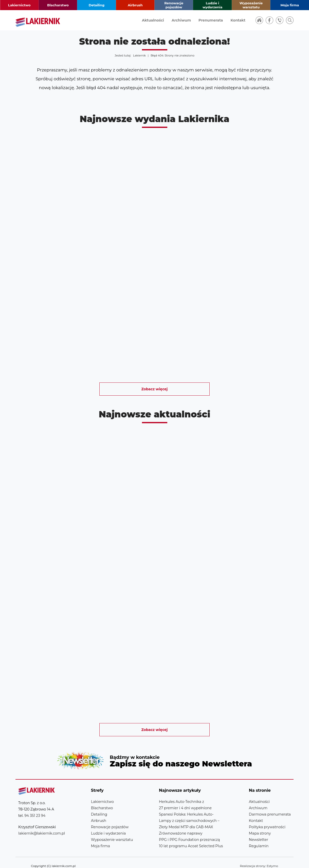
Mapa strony (260, 826)
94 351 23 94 (35, 809)
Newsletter (154, 757)
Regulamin (259, 839)
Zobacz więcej (155, 389)
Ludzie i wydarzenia (212, 5)
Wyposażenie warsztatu (251, 5)
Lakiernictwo (19, 5)
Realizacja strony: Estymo (259, 859)
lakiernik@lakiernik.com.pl (42, 826)
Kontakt (238, 20)
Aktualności (153, 20)
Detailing (97, 5)
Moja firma (290, 5)
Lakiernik (139, 55)
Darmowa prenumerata (270, 807)
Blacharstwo (58, 5)
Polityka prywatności (267, 820)
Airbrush (135, 5)
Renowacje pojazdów (174, 5)
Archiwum (181, 20)
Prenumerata (211, 20)
